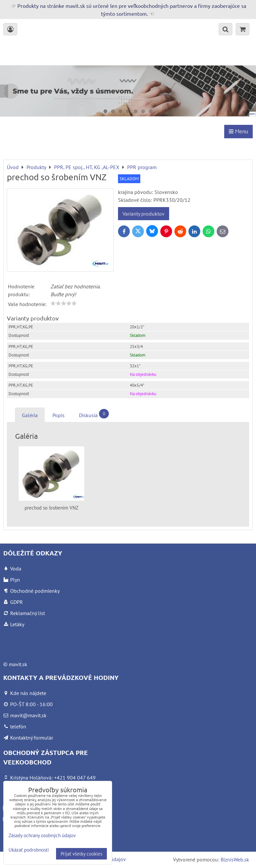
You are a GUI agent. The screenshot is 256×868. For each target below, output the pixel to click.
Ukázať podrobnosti (29, 850)
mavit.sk (18, 664)
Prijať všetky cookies (81, 854)
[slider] (64, 303)
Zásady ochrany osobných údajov (42, 835)
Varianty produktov (144, 214)
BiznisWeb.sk (235, 859)
